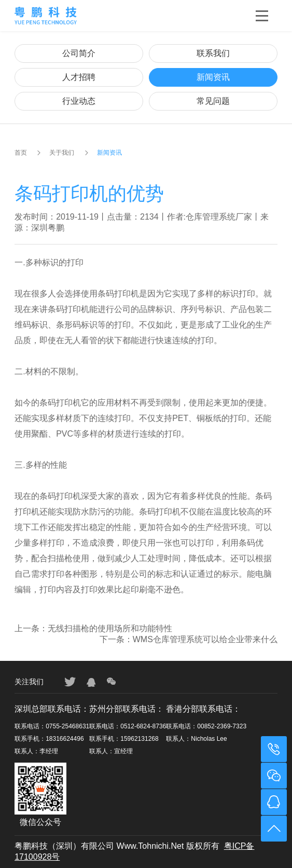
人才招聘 (79, 77)
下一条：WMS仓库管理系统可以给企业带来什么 (189, 639)
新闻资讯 (213, 77)
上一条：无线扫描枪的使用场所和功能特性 (93, 628)
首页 (21, 153)
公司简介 (79, 53)
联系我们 (213, 53)
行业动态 (79, 101)
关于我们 (62, 153)
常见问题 (213, 101)
